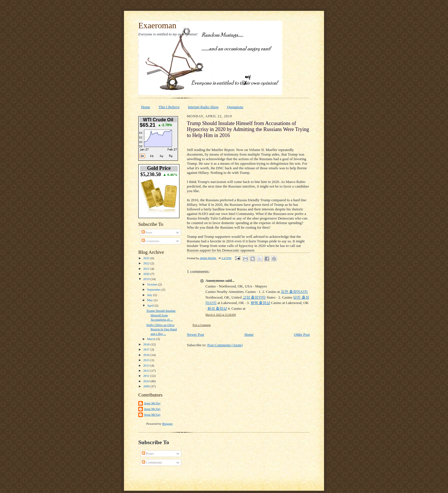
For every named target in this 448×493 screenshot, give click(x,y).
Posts (147, 232)
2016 (147, 355)
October (153, 284)
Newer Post (195, 334)
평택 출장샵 (260, 303)
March (152, 339)
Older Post (302, 334)
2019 (147, 279)
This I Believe (169, 107)
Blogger (167, 424)
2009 (147, 386)
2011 (147, 376)
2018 (147, 344)
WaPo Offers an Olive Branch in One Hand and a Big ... (162, 329)
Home (146, 107)
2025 (147, 258)
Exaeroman (157, 25)
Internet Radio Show (203, 107)
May (150, 300)
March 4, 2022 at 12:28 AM (221, 315)
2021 (147, 269)
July (150, 295)
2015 (147, 360)
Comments (150, 241)
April (151, 305)
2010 (147, 381)
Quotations (235, 107)
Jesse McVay (152, 403)
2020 (147, 274)
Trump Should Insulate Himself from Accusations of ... (161, 315)
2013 (147, 365)
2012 (147, 371)
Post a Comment (202, 325)
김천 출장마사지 (294, 292)
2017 (147, 349)
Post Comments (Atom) (225, 345)
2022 (147, 263)
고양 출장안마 (254, 297)
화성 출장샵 (217, 308)
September (154, 289)
